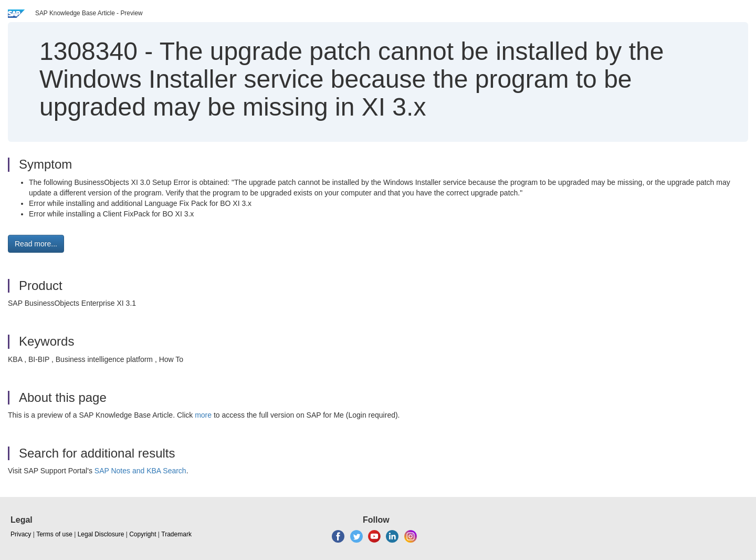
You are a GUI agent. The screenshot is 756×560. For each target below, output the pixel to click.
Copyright (143, 534)
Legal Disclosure (101, 534)
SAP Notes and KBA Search (140, 471)
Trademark (176, 534)
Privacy (21, 534)
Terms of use (54, 534)
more (203, 415)
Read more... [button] (36, 244)
